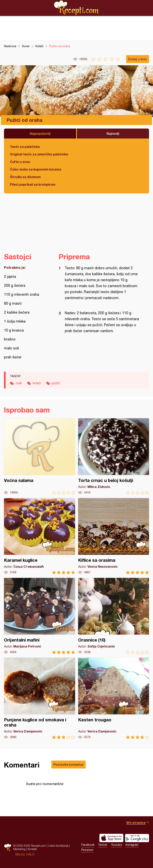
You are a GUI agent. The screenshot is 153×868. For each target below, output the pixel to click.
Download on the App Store (111, 838)
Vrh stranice (136, 823)
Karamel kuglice (40, 536)
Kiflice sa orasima (114, 536)
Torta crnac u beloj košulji (114, 456)
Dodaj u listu (138, 59)
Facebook (88, 845)
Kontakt (32, 849)
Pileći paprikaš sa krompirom (33, 184)
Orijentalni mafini (40, 616)
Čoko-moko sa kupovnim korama (36, 169)
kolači (37, 383)
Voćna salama (40, 456)
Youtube (116, 845)
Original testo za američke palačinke (39, 154)
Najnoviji (113, 133)
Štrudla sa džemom (25, 177)
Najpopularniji (40, 133)
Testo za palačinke (25, 147)
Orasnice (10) (114, 616)
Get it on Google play (137, 838)
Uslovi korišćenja (58, 846)
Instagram (132, 845)
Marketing (19, 849)
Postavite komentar (69, 764)
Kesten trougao (114, 698)
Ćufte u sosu (20, 162)
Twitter (103, 845)
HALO (30, 854)
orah (19, 383)
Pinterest (87, 850)
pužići (56, 383)
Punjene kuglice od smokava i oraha (40, 698)
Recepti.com (76, 8)
